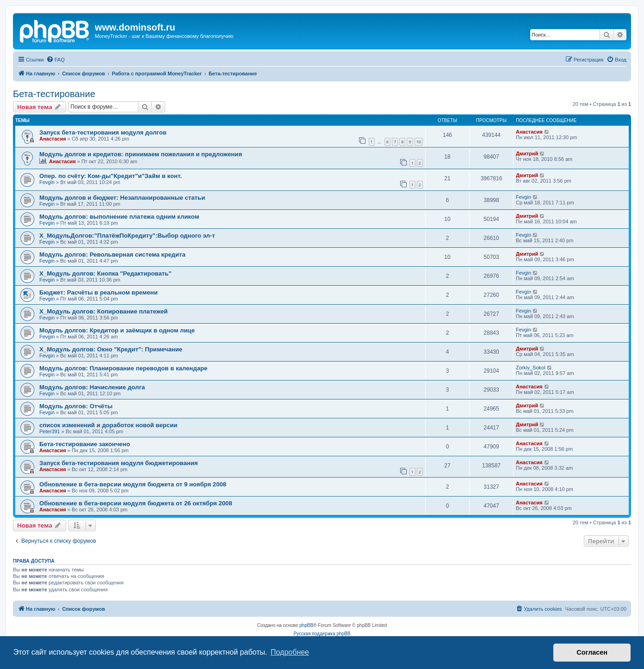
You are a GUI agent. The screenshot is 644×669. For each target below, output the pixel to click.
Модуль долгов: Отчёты (76, 406)
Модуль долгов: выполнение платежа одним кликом (119, 217)
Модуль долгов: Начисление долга (92, 387)
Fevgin (47, 182)
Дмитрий (527, 153)
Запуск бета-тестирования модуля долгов (103, 132)
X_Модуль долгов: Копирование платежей (103, 311)
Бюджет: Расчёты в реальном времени (99, 292)
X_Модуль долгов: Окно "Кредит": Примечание (111, 349)
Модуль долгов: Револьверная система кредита (112, 255)
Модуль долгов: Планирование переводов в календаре (123, 368)
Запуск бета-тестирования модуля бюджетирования (119, 463)
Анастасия (53, 139)
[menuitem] (56, 60)
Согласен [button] (592, 652)
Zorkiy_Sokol (531, 368)
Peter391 (50, 431)
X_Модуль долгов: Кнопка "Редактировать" (105, 273)
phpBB (306, 625)
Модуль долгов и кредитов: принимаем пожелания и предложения (141, 154)
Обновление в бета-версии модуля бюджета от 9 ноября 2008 (133, 484)
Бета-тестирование (54, 94)
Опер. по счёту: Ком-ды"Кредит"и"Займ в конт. (111, 176)
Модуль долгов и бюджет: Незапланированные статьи (122, 198)
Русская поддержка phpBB (322, 634)
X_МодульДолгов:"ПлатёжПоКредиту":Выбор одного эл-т (127, 236)
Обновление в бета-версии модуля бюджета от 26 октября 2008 (136, 503)
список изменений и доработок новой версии (108, 425)
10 (419, 142)
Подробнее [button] (290, 652)
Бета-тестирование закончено (85, 444)
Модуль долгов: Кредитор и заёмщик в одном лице (117, 330)
